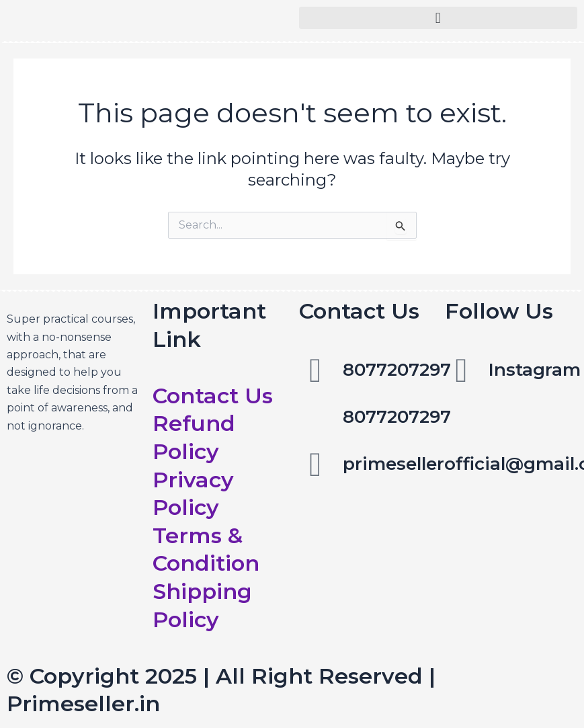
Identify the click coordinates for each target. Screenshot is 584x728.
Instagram (535, 370)
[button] (439, 18)
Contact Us (213, 396)
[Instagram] (462, 370)
